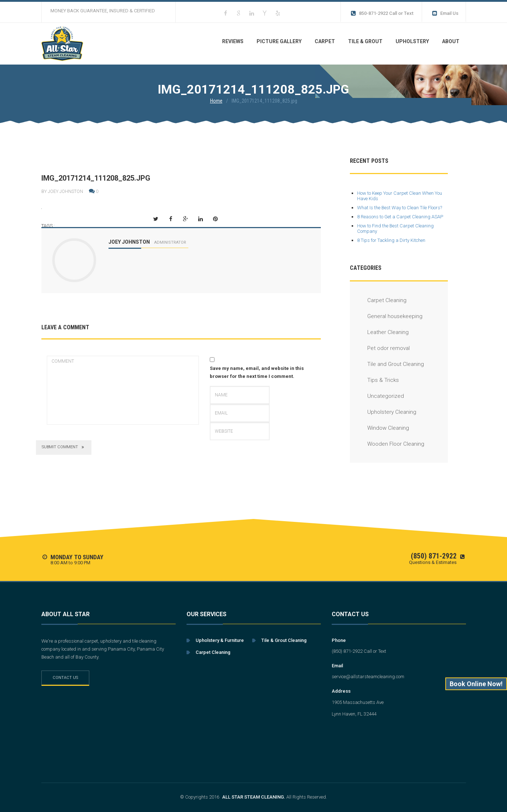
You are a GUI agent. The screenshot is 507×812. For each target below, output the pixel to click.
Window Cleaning (379, 428)
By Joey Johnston (62, 191)
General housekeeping (386, 316)
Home (216, 101)
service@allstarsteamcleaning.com (368, 677)
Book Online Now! (476, 684)
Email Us (445, 13)
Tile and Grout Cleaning (387, 364)
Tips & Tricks (374, 380)
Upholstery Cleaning (383, 412)
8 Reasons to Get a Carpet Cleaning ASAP (400, 217)
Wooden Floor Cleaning (387, 444)
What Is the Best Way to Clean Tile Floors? (400, 208)
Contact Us (65, 678)
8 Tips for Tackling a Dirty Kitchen (391, 240)
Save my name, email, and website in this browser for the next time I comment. (257, 372)
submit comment (64, 448)
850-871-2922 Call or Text (382, 13)
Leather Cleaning (379, 332)
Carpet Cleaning (378, 300)
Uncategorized (377, 396)
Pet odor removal (380, 348)
